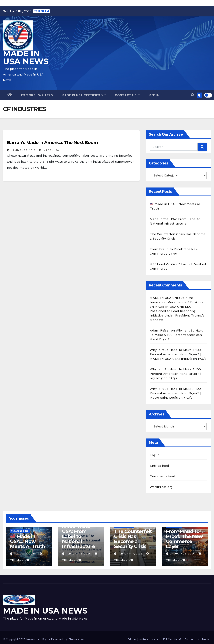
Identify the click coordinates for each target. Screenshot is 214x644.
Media (154, 95)
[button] (193, 95)
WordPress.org (161, 487)
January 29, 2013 (23, 150)
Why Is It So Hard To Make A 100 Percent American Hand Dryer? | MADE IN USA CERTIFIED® (175, 354)
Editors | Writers (37, 95)
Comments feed (162, 476)
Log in (155, 455)
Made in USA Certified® (84, 95)
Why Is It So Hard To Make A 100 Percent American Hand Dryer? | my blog (175, 374)
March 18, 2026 (25, 554)
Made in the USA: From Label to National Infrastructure (78, 536)
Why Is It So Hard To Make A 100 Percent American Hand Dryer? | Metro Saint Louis (175, 393)
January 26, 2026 (182, 554)
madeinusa (49, 150)
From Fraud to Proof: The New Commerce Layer (184, 539)
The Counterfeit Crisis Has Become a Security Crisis (133, 539)
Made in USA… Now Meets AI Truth (27, 541)
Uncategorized (20, 531)
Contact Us (127, 95)
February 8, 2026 (78, 554)
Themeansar (76, 639)
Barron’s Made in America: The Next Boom (52, 143)
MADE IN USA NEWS (26, 57)
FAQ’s (202, 359)
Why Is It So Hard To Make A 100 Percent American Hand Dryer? (176, 335)
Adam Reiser (160, 330)
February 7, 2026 (130, 554)
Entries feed (159, 466)
